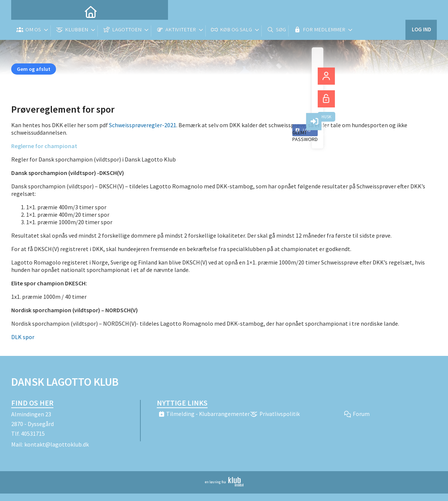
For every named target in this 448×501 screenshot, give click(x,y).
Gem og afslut (34, 69)
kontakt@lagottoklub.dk (57, 444)
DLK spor (23, 337)
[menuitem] (22, 11)
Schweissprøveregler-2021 (143, 125)
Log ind (421, 11)
